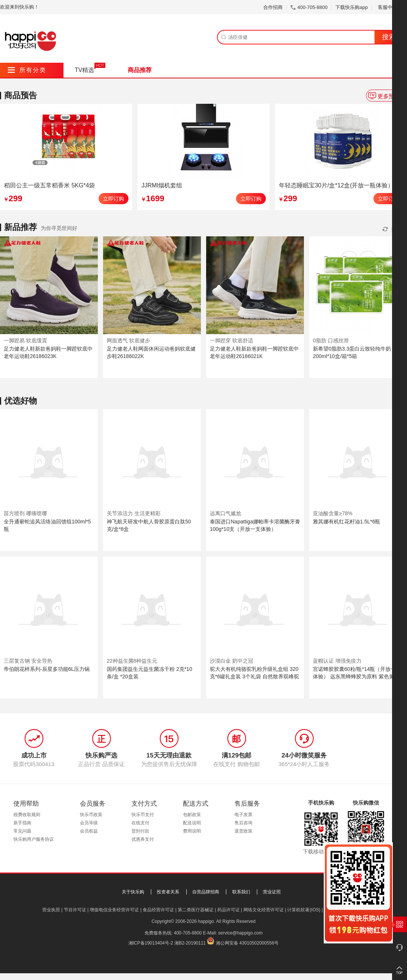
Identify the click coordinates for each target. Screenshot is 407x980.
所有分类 (27, 70)
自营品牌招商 (206, 892)
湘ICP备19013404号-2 (151, 943)
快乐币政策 (91, 815)
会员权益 (89, 831)
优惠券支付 (143, 839)
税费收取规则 (27, 815)
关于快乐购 (133, 892)
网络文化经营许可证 (264, 910)
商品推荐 (140, 70)
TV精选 (84, 70)
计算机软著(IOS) (304, 910)
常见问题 (22, 831)
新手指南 (22, 823)
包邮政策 (192, 815)
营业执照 (51, 910)
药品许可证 (229, 910)
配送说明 (192, 823)
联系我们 (241, 892)
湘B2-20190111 (190, 943)
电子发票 (243, 815)
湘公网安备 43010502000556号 (247, 943)
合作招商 (273, 7)
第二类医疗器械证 (196, 910)
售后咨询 (243, 823)
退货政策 (243, 831)
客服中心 (390, 7)
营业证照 (272, 892)
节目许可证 (75, 910)
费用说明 (192, 831)
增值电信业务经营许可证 (114, 910)
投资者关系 (168, 892)
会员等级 (89, 823)
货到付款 (140, 831)
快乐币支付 (143, 815)
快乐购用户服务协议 (34, 839)
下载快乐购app (352, 7)
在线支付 (140, 823)
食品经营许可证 (158, 910)
